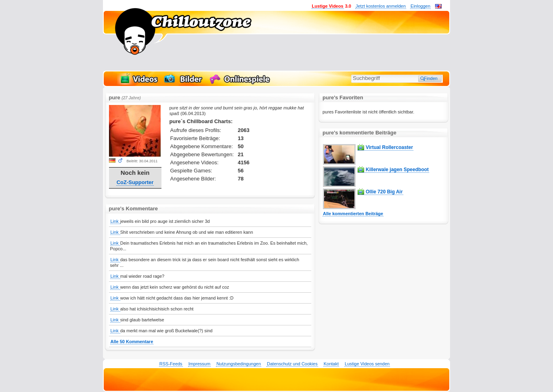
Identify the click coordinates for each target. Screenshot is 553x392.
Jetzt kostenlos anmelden (381, 6)
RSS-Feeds (171, 364)
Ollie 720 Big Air (384, 192)
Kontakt (331, 364)
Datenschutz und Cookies (292, 364)
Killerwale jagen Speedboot (397, 170)
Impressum (199, 364)
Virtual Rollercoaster (389, 147)
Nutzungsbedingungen (239, 364)
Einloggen (420, 6)
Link (115, 221)
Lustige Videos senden (367, 364)
